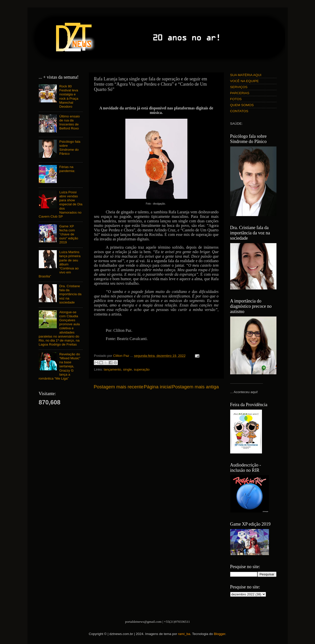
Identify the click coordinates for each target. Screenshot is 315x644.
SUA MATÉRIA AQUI (246, 75)
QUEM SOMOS (242, 105)
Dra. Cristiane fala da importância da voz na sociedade (70, 294)
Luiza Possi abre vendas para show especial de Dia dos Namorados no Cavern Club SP (61, 204)
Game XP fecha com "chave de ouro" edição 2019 (69, 234)
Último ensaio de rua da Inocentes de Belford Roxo (70, 122)
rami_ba (184, 634)
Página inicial (158, 387)
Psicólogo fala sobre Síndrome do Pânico (70, 148)
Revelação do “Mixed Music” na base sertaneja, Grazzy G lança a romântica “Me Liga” (60, 366)
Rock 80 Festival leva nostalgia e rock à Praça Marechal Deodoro (69, 96)
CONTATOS (239, 111)
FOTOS (236, 99)
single (127, 369)
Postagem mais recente (119, 387)
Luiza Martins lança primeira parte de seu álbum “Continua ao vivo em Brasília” (60, 264)
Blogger (220, 634)
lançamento (113, 369)
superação (142, 369)
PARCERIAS (240, 93)
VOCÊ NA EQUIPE (245, 81)
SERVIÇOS (239, 87)
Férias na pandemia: (67, 169)
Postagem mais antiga (196, 387)
